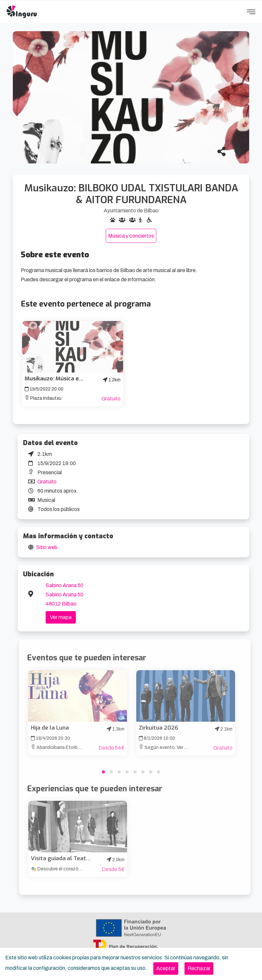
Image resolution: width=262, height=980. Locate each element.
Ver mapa (61, 617)
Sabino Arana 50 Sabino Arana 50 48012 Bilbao (65, 595)
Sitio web (47, 547)
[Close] (166, 969)
